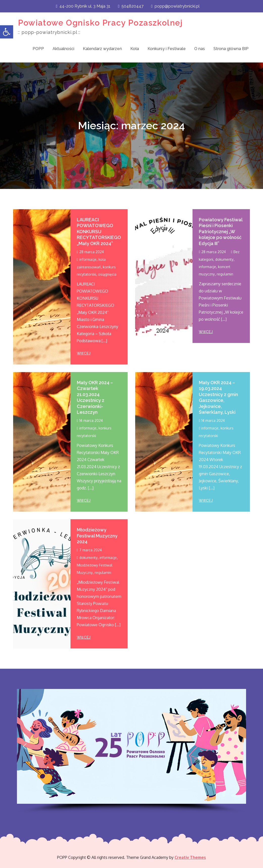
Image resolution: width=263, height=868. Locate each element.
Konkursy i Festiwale (167, 49)
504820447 (131, 6)
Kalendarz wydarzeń (102, 49)
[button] (7, 32)
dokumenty (224, 259)
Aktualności (63, 49)
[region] (131, 751)
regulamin (225, 274)
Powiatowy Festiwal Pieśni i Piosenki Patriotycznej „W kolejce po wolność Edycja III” (221, 232)
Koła (135, 49)
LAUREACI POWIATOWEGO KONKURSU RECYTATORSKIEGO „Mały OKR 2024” (99, 232)
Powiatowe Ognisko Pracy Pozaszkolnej (100, 23)
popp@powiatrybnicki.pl (175, 6)
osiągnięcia (107, 274)
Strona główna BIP (231, 49)
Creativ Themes (190, 857)
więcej (84, 353)
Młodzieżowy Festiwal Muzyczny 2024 (97, 536)
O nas (200, 49)
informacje (88, 259)
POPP (38, 49)
